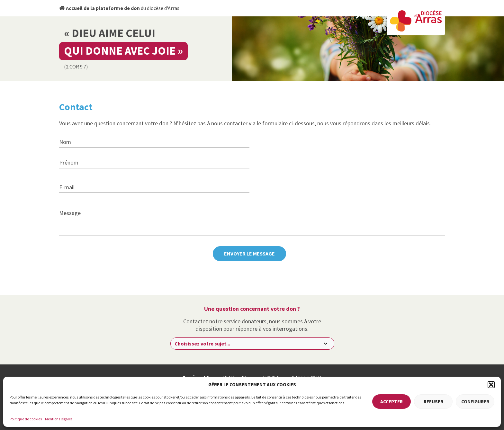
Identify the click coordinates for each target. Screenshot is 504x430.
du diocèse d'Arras (119, 8)
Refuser (433, 402)
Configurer (475, 402)
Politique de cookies (26, 419)
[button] (491, 385)
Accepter (392, 402)
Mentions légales (59, 419)
